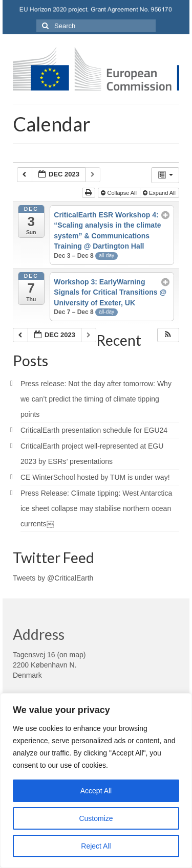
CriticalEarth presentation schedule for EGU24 (94, 430)
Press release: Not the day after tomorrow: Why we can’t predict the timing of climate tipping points (96, 399)
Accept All (96, 791)
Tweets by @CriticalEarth (53, 578)
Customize (96, 818)
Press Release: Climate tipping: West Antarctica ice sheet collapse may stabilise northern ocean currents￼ (96, 508)
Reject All (96, 846)
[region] (96, 781)
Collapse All (120, 193)
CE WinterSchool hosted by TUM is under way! (95, 477)
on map (71, 655)
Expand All (160, 193)
